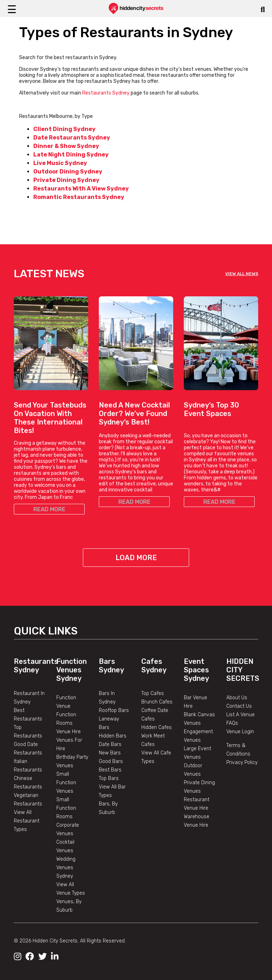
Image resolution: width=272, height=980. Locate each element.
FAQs (232, 723)
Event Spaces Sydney (196, 670)
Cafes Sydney (154, 666)
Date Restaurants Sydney (72, 138)
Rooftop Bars (114, 710)
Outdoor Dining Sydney (68, 172)
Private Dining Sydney (66, 180)
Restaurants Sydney (106, 93)
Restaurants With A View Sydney (81, 189)
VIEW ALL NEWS (242, 274)
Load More (136, 558)
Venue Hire (69, 732)
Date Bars (110, 744)
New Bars (110, 753)
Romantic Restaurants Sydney (79, 197)
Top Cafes (153, 693)
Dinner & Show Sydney (66, 146)
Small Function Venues (66, 783)
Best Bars (110, 770)
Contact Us (239, 706)
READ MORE (49, 509)
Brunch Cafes (157, 702)
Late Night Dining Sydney (71, 155)
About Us (237, 698)
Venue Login (240, 732)
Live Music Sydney (60, 163)
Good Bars (111, 761)
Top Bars (109, 778)
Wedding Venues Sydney (66, 868)
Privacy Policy (242, 762)
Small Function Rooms (66, 808)
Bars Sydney (111, 666)
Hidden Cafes (157, 727)
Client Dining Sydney (64, 129)
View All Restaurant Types (27, 821)
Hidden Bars (113, 736)
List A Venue (240, 715)
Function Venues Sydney (72, 670)
